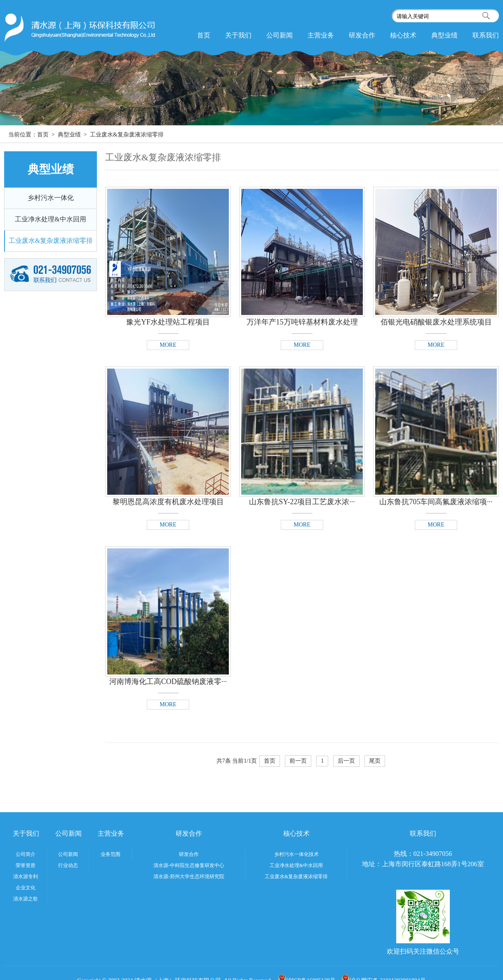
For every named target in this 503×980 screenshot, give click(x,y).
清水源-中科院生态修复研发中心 (189, 865)
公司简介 (26, 854)
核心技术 (403, 35)
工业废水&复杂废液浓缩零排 (51, 241)
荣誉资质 (26, 865)
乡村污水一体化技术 (296, 854)
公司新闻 (280, 35)
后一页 (346, 761)
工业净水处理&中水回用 (50, 219)
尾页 (375, 761)
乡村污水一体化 (51, 198)
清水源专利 (26, 877)
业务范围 (110, 854)
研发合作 (362, 35)
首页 (204, 35)
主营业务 (321, 35)
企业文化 (26, 888)
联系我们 (486, 35)
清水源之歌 (26, 899)
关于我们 (238, 35)
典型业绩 (444, 35)
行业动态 (68, 865)
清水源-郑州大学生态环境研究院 (189, 877)
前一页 (298, 761)
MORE (168, 345)
